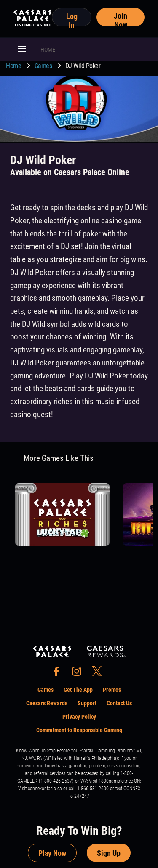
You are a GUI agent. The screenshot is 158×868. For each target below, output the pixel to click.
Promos (112, 690)
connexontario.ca (45, 789)
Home (14, 66)
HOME (48, 50)
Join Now (121, 19)
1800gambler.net (115, 781)
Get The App (78, 690)
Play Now (52, 853)
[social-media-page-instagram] (79, 673)
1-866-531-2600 (93, 789)
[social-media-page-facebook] (59, 673)
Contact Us (119, 703)
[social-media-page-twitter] (99, 673)
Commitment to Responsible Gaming (79, 730)
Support (87, 703)
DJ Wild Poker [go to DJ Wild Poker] (83, 66)
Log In (72, 19)
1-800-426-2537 (56, 781)
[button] (22, 50)
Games (44, 66)
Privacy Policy (79, 717)
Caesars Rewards (47, 703)
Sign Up (109, 853)
